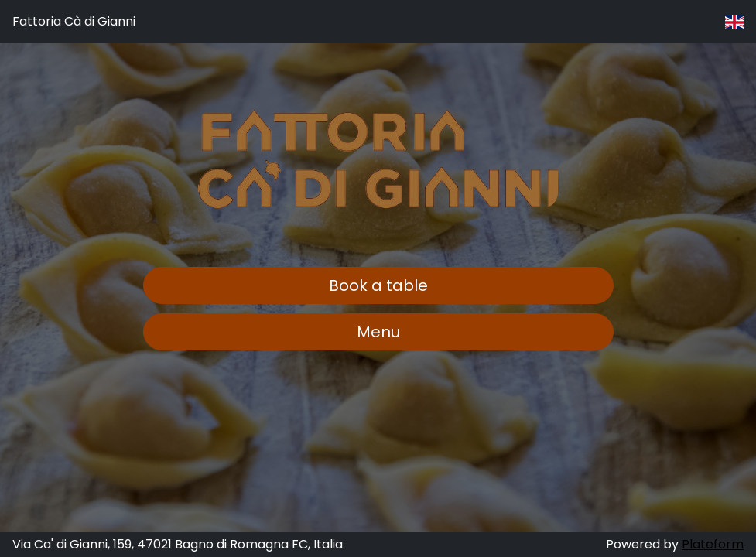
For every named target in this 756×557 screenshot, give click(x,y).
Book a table (378, 285)
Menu (378, 332)
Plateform (713, 544)
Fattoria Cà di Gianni (74, 21)
